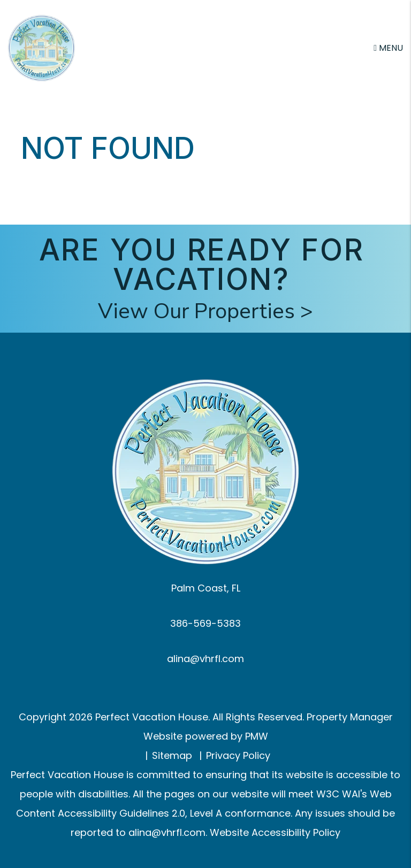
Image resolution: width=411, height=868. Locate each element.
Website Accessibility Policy (275, 832)
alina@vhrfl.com (205, 659)
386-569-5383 (205, 623)
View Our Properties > (205, 311)
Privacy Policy (238, 755)
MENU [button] (388, 48)
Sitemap (172, 755)
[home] (41, 47)
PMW (257, 736)
